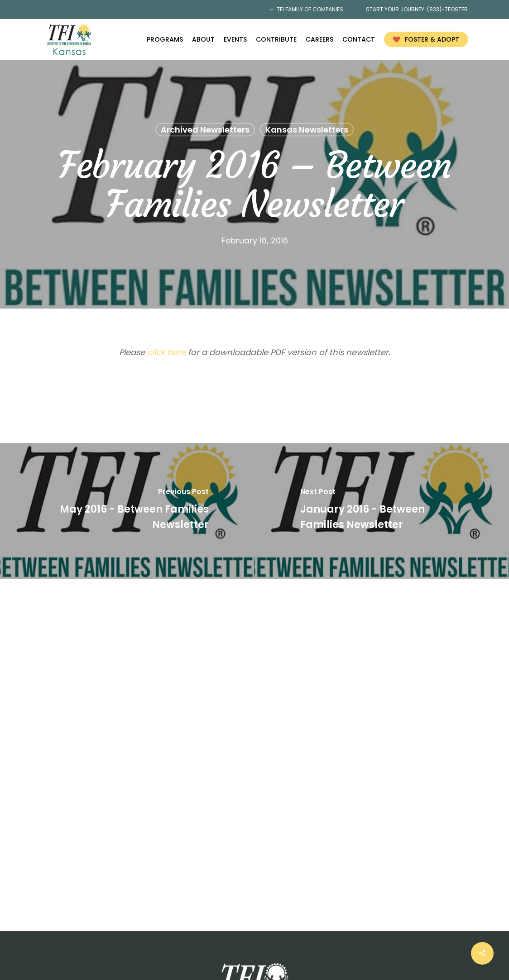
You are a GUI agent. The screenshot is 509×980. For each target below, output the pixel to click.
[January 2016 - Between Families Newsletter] (382, 511)
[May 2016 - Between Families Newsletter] (127, 511)
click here (166, 352)
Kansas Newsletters (307, 130)
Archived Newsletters (205, 130)
